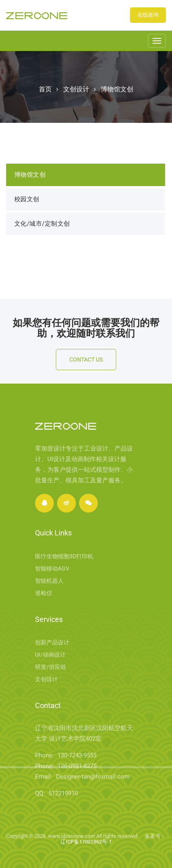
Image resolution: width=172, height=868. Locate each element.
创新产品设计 (52, 642)
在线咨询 (148, 15)
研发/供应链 (51, 667)
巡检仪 (44, 593)
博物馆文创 (117, 89)
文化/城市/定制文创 (42, 224)
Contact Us (86, 360)
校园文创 (27, 199)
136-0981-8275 (77, 766)
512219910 (63, 793)
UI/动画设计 (50, 655)
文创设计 (76, 89)
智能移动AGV (52, 568)
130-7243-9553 (77, 755)
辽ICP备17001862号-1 (86, 842)
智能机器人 (49, 581)
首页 (45, 89)
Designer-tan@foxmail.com (93, 777)
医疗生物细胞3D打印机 (64, 556)
